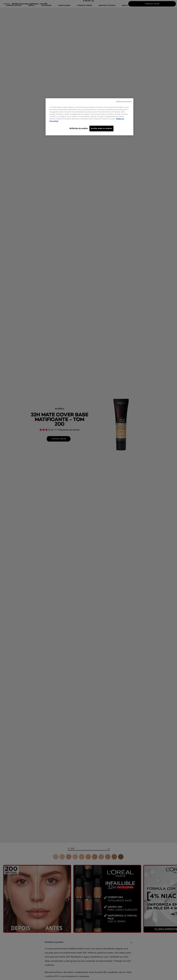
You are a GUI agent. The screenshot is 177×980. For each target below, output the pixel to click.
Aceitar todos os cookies (101, 128)
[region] (89, 117)
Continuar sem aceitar (124, 101)
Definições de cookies (79, 128)
